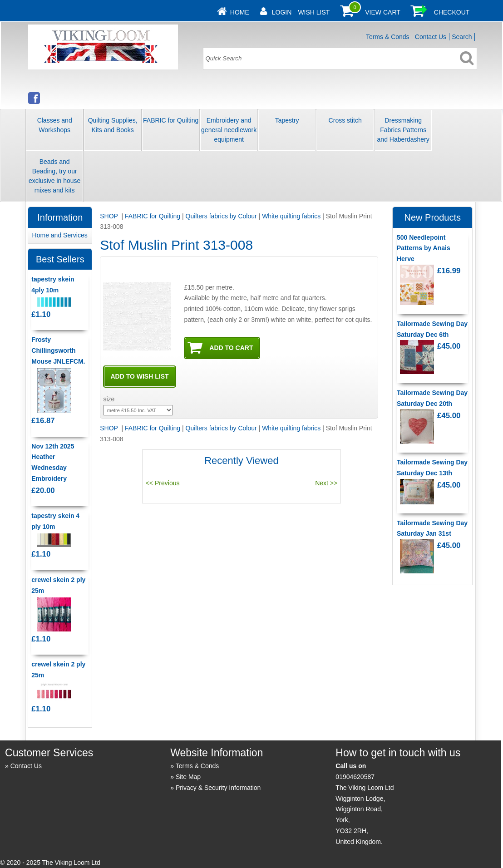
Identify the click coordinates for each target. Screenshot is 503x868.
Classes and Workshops (55, 125)
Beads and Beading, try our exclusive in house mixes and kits (54, 176)
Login (282, 12)
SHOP (110, 216)
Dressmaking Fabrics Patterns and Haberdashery (403, 130)
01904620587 (355, 777)
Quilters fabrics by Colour (221, 216)
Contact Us (431, 37)
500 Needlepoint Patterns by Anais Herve (424, 248)
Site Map (188, 777)
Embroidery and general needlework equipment (229, 130)
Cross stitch (345, 120)
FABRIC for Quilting (171, 120)
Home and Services (60, 235)
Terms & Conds (388, 37)
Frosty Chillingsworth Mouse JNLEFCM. (58, 350)
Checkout (452, 12)
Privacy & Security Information (218, 788)
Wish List (314, 12)
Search (462, 37)
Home (240, 12)
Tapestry (287, 120)
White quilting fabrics (291, 216)
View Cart (383, 12)
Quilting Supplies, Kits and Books (113, 125)
